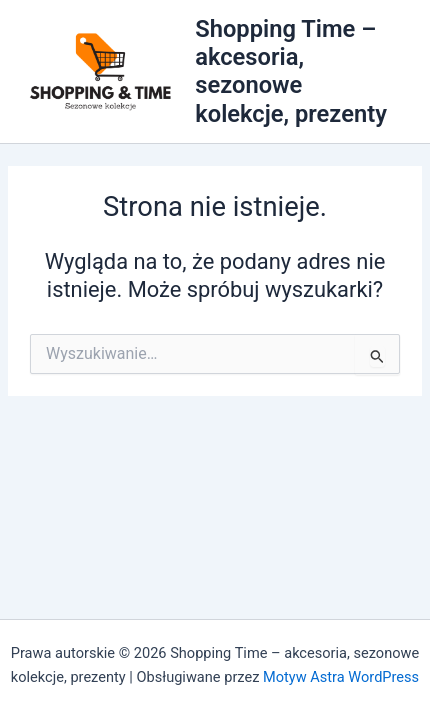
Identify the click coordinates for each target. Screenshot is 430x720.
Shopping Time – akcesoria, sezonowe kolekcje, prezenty (291, 71)
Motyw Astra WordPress (341, 677)
